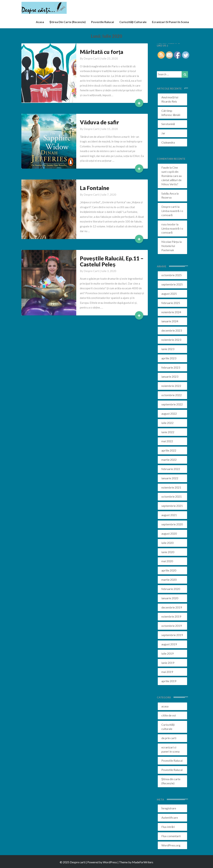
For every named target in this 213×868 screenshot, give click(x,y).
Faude (165, 167)
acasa (40, 22)
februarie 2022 (171, 469)
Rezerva (166, 197)
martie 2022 (169, 460)
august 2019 (169, 644)
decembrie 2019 (172, 607)
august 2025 (169, 294)
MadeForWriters (143, 862)
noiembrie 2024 (171, 312)
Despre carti (91, 58)
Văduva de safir (99, 122)
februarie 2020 (171, 589)
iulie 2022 (167, 423)
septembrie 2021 (172, 506)
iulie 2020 (167, 543)
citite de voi (169, 715)
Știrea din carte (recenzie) (68, 22)
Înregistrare (169, 808)
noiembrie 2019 (171, 616)
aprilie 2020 (169, 570)
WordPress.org (171, 845)
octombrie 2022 (172, 395)
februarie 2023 (171, 367)
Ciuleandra (168, 142)
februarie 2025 (171, 303)
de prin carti (169, 738)
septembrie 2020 (172, 524)
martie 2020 (169, 580)
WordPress (110, 862)
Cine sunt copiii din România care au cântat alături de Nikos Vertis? (172, 176)
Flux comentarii (171, 836)
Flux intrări (168, 827)
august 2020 (169, 533)
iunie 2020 (168, 552)
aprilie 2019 (169, 681)
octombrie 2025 (172, 275)
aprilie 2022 (169, 450)
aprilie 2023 (169, 358)
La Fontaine (95, 188)
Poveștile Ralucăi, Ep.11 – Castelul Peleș (112, 261)
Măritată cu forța (102, 52)
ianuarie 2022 (170, 478)
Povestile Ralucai (103, 22)
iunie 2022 (168, 432)
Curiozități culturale (133, 22)
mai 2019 (167, 672)
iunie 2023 (168, 349)
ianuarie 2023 (170, 376)
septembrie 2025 (172, 284)
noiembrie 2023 (171, 340)
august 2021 (169, 515)
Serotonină (168, 124)
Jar (163, 133)
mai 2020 (167, 561)
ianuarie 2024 (170, 321)
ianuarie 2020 (170, 598)
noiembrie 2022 (171, 386)
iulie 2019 (167, 653)
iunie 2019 (168, 663)
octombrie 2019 (172, 626)
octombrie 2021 (172, 496)
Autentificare (170, 817)
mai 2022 (167, 441)
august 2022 (169, 413)
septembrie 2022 (172, 404)
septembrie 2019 (172, 635)
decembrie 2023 (172, 330)
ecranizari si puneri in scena (170, 22)
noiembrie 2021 (171, 487)
